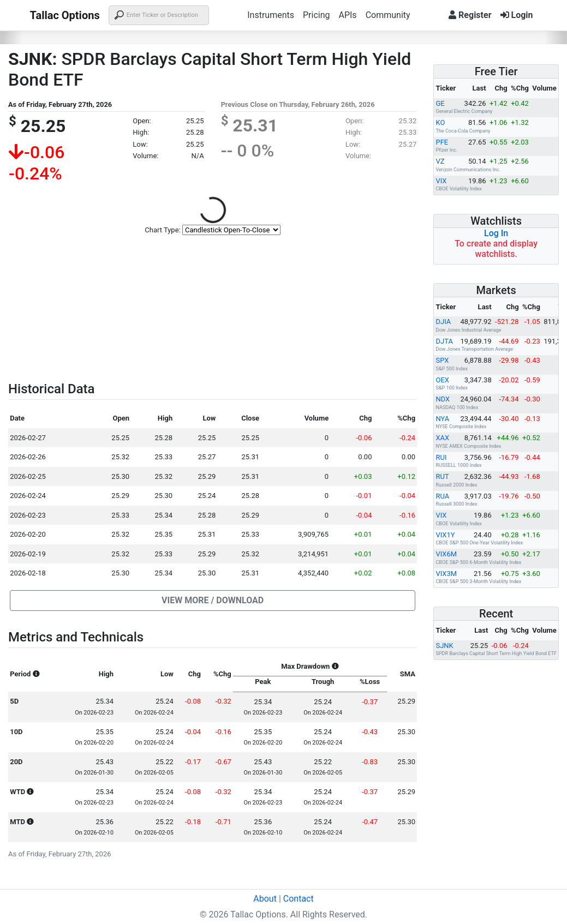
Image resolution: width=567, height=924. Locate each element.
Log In (496, 233)
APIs (347, 15)
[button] (213, 601)
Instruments (271, 15)
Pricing (317, 15)
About (265, 899)
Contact (299, 899)
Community (388, 15)
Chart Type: (162, 230)
